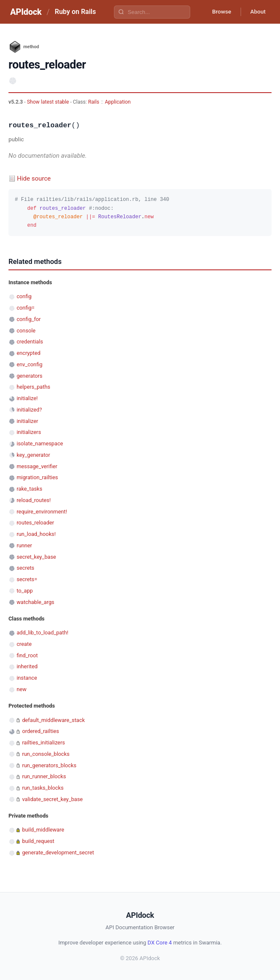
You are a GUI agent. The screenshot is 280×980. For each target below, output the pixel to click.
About (257, 12)
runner (24, 545)
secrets (25, 568)
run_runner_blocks (44, 776)
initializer (27, 421)
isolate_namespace (40, 443)
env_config (29, 364)
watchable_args (35, 602)
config (24, 296)
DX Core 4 (159, 943)
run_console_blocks (46, 754)
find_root (27, 655)
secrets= (27, 579)
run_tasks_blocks (43, 788)
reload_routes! (34, 500)
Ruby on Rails (75, 12)
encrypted (28, 353)
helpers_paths (33, 387)
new (21, 689)
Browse (218, 12)
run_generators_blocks (49, 765)
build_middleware (43, 830)
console (26, 331)
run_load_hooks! (36, 534)
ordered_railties (40, 731)
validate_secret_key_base (52, 799)
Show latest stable (48, 102)
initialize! (27, 398)
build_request (38, 841)
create (24, 644)
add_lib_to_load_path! (42, 633)
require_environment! (42, 512)
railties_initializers (43, 743)
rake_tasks (29, 489)
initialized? (29, 410)
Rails (94, 102)
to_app (25, 591)
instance (27, 678)
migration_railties (37, 477)
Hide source (34, 178)
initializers (29, 432)
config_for (29, 319)
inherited (27, 666)
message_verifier (37, 466)
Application (118, 102)
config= (25, 308)
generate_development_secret (58, 852)
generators (29, 376)
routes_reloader (35, 523)
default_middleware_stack (53, 720)
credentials (30, 342)
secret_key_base (36, 557)
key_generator (33, 455)
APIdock (26, 12)
